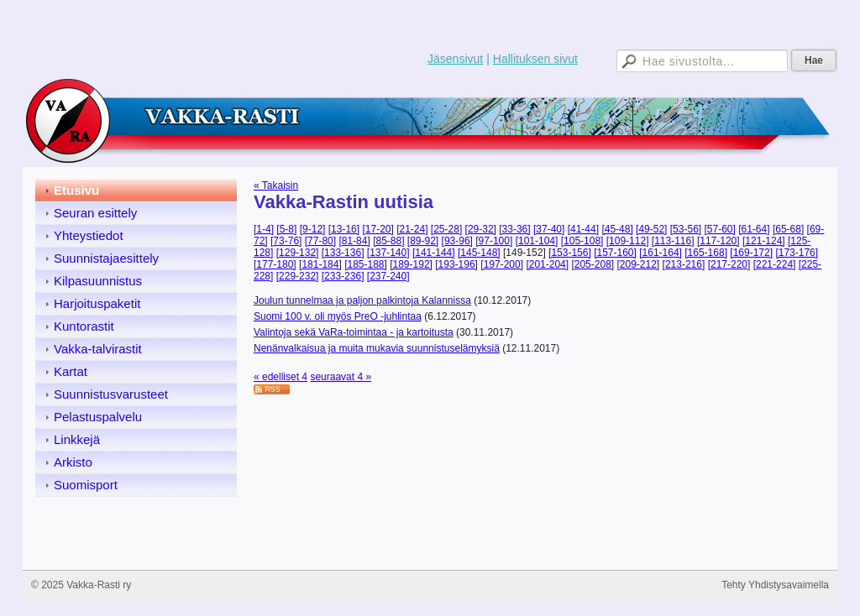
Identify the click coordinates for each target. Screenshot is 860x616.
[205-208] (593, 264)
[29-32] (481, 229)
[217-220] (729, 264)
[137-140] (388, 253)
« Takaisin (276, 185)
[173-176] (797, 253)
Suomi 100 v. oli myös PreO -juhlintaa (338, 316)
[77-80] (320, 241)
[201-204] (547, 264)
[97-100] (494, 241)
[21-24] (412, 229)
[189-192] (411, 264)
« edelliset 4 (281, 377)
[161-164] (661, 253)
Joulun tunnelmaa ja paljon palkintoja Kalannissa (362, 300)
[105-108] (582, 241)
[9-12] (313, 229)
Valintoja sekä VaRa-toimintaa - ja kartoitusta (354, 332)
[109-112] (628, 241)
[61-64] (754, 229)
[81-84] (354, 241)
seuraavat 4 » (341, 377)
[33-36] (514, 229)
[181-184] (320, 264)
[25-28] (446, 229)
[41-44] (583, 229)
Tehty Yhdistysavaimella (775, 585)
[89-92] (423, 241)
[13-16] (344, 229)
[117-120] (718, 241)
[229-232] (298, 276)
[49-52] (651, 229)
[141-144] (434, 253)
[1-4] (264, 229)
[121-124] (764, 241)
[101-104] (537, 241)
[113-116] (673, 241)
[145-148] (479, 253)
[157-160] (615, 253)
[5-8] (286, 229)
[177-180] (275, 264)
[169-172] (751, 253)
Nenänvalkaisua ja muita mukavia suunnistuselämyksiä (377, 348)
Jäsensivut (455, 59)
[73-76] (286, 241)
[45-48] (617, 229)
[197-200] (502, 264)
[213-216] (684, 264)
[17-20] (378, 229)
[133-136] (343, 253)
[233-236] (343, 276)
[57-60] (719, 229)
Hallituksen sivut (535, 59)
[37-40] (549, 229)
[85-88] (388, 241)
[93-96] (457, 241)
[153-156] (570, 253)
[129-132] (298, 253)
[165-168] (706, 253)
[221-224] (775, 264)
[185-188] (366, 264)
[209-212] (639, 264)
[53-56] (686, 229)
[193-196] (456, 264)
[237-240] (388, 276)
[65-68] (788, 229)
